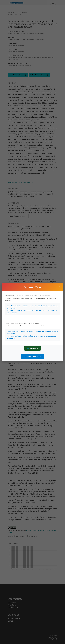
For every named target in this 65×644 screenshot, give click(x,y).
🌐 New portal (32, 348)
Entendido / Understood (33, 357)
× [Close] (60, 286)
